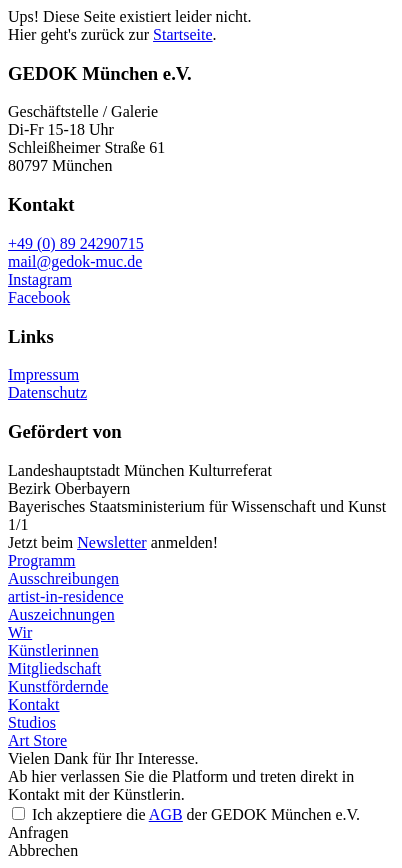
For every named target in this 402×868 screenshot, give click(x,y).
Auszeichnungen (61, 614)
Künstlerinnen (53, 650)
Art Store (37, 740)
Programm (42, 560)
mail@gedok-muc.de (75, 261)
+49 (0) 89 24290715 (76, 243)
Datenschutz (47, 392)
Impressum (43, 374)
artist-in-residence (66, 596)
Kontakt (34, 704)
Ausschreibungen (63, 578)
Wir (20, 632)
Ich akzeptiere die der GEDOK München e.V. (196, 814)
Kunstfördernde (58, 686)
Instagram (40, 279)
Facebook (39, 297)
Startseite (183, 34)
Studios (32, 722)
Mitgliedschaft (54, 668)
